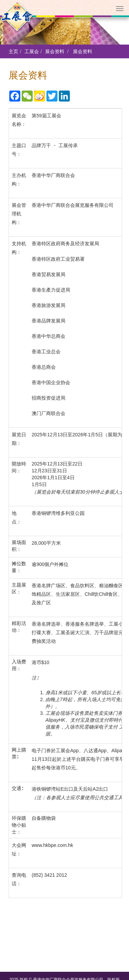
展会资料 (55, 51)
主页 (13, 51)
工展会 (32, 51)
